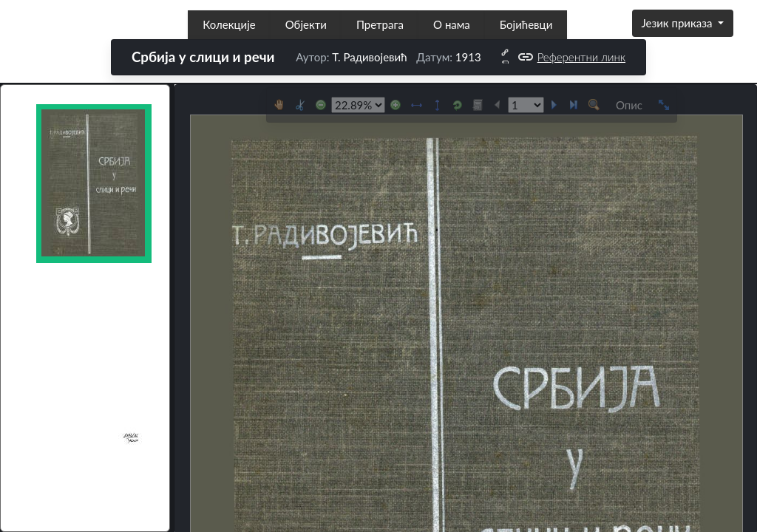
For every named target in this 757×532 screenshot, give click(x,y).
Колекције (229, 24)
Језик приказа (679, 23)
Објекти (306, 24)
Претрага (380, 24)
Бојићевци (526, 24)
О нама (452, 24)
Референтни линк (571, 57)
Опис (629, 105)
